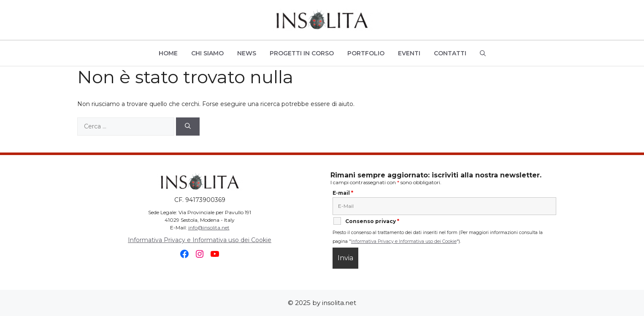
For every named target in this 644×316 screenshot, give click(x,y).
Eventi (409, 53)
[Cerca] (188, 127)
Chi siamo (207, 53)
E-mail (343, 193)
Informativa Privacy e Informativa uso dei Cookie (200, 240)
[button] (483, 53)
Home (168, 53)
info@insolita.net (209, 227)
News (247, 53)
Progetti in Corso (302, 53)
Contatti (450, 53)
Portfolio (366, 53)
